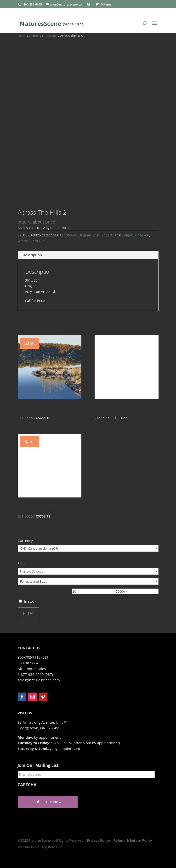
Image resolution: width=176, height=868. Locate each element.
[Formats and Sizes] (88, 581)
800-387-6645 (29, 663)
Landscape (50, 36)
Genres (34, 36)
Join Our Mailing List (38, 765)
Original (85, 235)
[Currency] (88, 548)
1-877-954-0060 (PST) (35, 674)
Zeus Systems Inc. (49, 847)
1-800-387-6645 (31, 4)
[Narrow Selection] (88, 571)
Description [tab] (32, 255)
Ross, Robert (102, 235)
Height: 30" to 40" (136, 235)
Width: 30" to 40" (31, 241)
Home (22, 36)
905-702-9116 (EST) (34, 657)
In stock (30, 601)
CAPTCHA (27, 785)
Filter (29, 613)
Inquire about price (36, 222)
